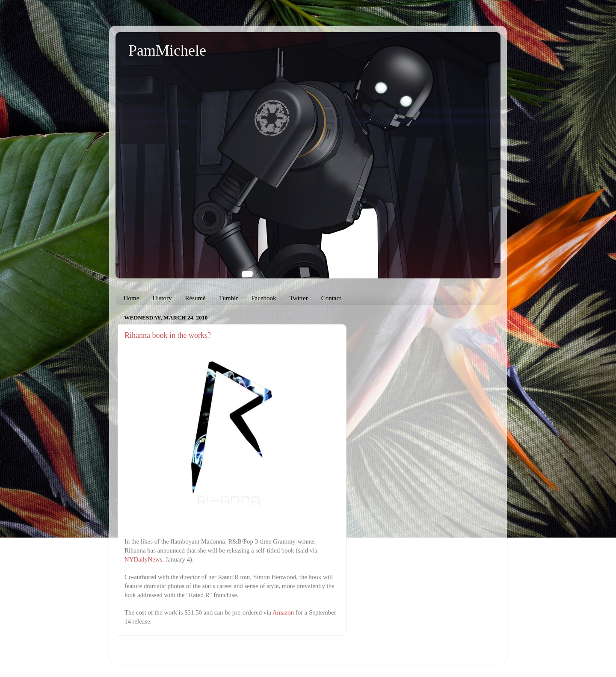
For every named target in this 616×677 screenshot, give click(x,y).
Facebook (264, 298)
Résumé (195, 298)
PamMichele (167, 50)
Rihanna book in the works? (168, 335)
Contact (331, 298)
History (162, 298)
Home (132, 298)
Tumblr (228, 298)
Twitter (299, 298)
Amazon (283, 612)
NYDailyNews (143, 559)
